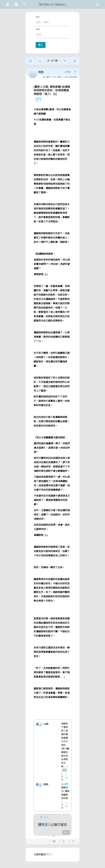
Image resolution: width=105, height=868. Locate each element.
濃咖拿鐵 (73, 77)
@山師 (65, 784)
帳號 (38, 17)
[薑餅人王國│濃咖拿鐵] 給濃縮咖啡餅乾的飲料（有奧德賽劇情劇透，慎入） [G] (52, 90)
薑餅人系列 (51, 77)
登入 (41, 45)
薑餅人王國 (63, 77)
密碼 (38, 29)
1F (36, 100)
